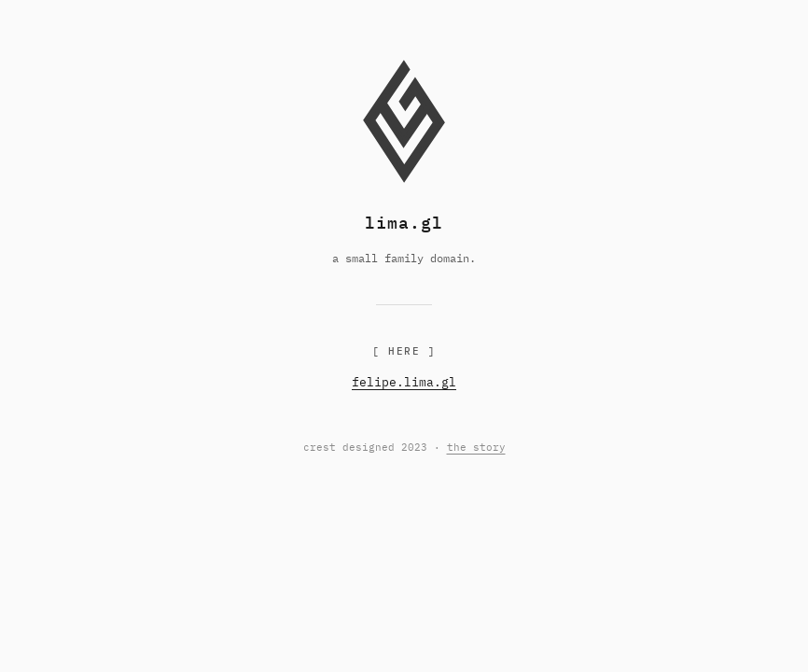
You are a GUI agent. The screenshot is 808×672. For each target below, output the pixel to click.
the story (476, 447)
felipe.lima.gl (404, 382)
